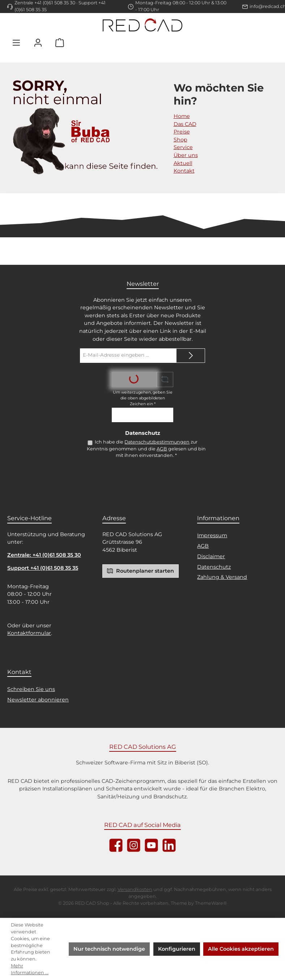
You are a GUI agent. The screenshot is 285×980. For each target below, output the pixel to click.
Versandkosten (135, 889)
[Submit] (191, 356)
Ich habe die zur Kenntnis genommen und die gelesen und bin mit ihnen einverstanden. (146, 449)
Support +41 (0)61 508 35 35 (43, 568)
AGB (162, 449)
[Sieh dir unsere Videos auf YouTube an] (151, 845)
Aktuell (183, 163)
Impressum (212, 535)
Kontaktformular (29, 633)
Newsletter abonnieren (38, 700)
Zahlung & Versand (222, 577)
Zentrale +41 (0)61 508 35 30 (45, 3)
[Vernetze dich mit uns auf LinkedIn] (169, 845)
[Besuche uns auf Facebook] (116, 845)
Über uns (186, 155)
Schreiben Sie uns (31, 689)
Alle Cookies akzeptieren (241, 949)
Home (182, 116)
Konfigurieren (177, 949)
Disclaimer (211, 556)
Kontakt (184, 171)
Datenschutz (214, 567)
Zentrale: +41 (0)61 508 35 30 (44, 555)
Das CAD (185, 124)
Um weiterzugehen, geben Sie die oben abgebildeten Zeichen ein (143, 398)
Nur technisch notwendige (109, 949)
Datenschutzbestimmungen (157, 442)
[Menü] (16, 43)
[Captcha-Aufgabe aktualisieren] (165, 379)
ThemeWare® (211, 903)
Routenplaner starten (141, 570)
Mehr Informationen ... (30, 969)
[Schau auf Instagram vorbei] (134, 845)
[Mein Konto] (38, 43)
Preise (182, 132)
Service (183, 147)
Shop (180, 140)
